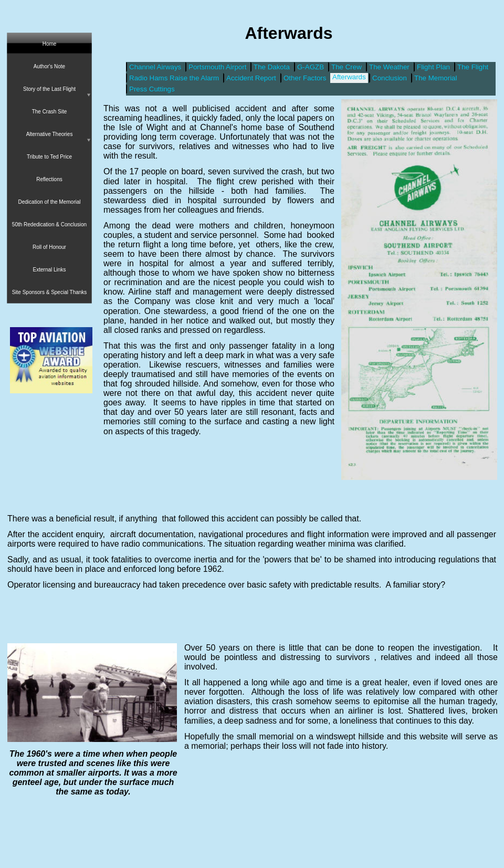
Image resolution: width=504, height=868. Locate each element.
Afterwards (349, 77)
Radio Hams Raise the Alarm (174, 78)
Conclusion (390, 78)
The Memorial (435, 78)
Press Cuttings (152, 89)
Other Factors (305, 78)
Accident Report (251, 78)
